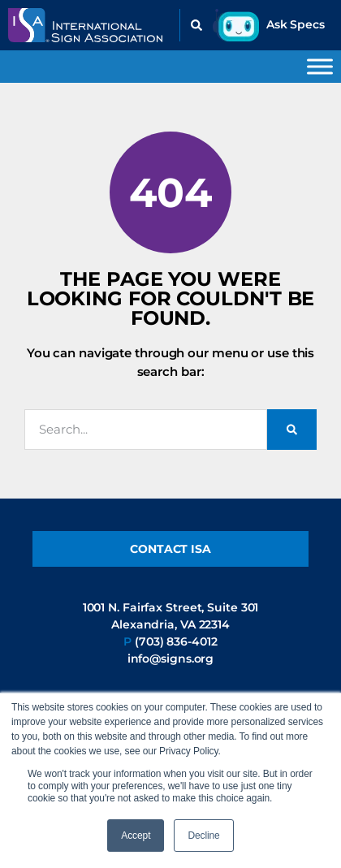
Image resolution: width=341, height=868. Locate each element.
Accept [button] (136, 836)
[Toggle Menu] (320, 66)
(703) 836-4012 (176, 641)
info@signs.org (171, 659)
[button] (196, 25)
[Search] (292, 430)
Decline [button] (203, 836)
